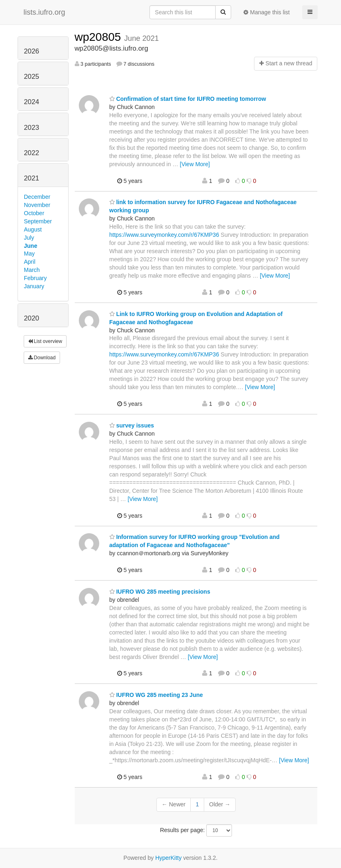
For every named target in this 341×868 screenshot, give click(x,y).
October (34, 213)
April (30, 262)
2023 (32, 128)
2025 (32, 77)
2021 (32, 178)
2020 (32, 318)
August (33, 229)
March (32, 270)
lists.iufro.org (45, 12)
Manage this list (266, 12)
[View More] (195, 164)
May (29, 254)
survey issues (132, 425)
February (36, 278)
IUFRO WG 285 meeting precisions (160, 592)
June (31, 246)
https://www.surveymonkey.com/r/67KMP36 (164, 235)
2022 (32, 153)
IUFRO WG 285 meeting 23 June (156, 695)
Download (42, 358)
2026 (32, 51)
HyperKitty (168, 858)
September (38, 221)
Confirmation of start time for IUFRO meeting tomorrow (188, 99)
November (37, 205)
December (37, 197)
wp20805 (99, 37)
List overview (45, 341)
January (34, 286)
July (29, 238)
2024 (32, 102)
